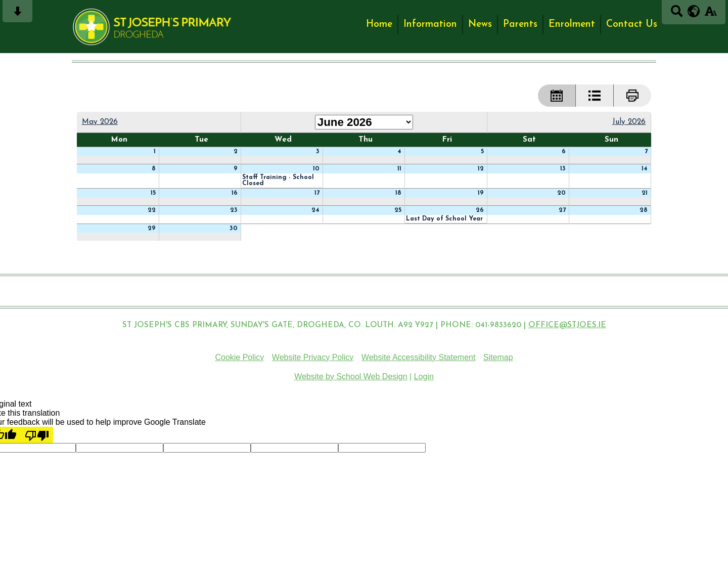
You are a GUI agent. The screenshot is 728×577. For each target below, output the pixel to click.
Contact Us (632, 25)
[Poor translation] (37, 435)
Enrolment (572, 25)
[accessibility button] (711, 14)
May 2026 (100, 122)
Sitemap (498, 357)
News (480, 25)
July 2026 (629, 122)
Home (379, 25)
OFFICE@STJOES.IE (567, 325)
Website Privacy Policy (313, 357)
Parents (520, 25)
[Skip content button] (17, 14)
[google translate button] (694, 11)
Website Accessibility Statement (419, 357)
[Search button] (677, 14)
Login (424, 376)
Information (430, 25)
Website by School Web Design (351, 376)
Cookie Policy (239, 357)
